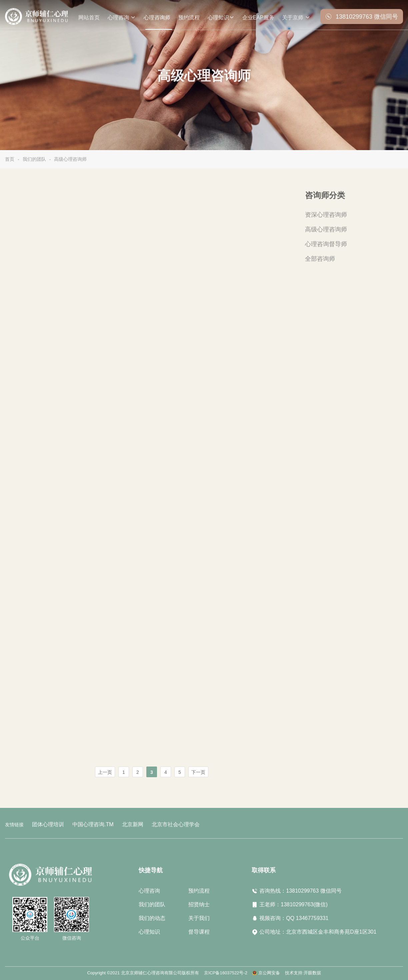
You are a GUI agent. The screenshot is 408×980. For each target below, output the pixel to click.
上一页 (105, 772)
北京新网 (122, 824)
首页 (10, 159)
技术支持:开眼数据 (303, 972)
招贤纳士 (199, 903)
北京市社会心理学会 (161, 824)
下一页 (198, 772)
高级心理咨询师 (70, 159)
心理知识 (221, 17)
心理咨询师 (157, 18)
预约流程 (189, 18)
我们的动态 (152, 917)
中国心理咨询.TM (86, 824)
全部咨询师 (318, 258)
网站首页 (89, 18)
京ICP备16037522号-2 (226, 972)
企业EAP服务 (258, 18)
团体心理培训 (46, 824)
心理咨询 (122, 17)
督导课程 (199, 931)
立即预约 (234, 267)
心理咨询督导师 (324, 244)
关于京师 (296, 17)
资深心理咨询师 (324, 217)
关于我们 (199, 917)
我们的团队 (34, 159)
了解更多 (176, 267)
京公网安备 (269, 972)
